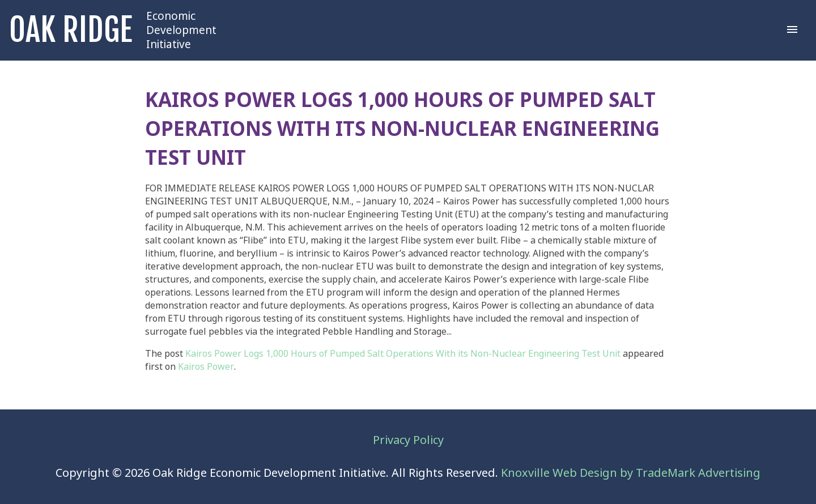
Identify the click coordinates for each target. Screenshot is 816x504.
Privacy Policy (408, 440)
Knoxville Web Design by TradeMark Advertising (631, 473)
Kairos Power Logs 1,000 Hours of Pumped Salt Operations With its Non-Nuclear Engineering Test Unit (403, 354)
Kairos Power (206, 367)
